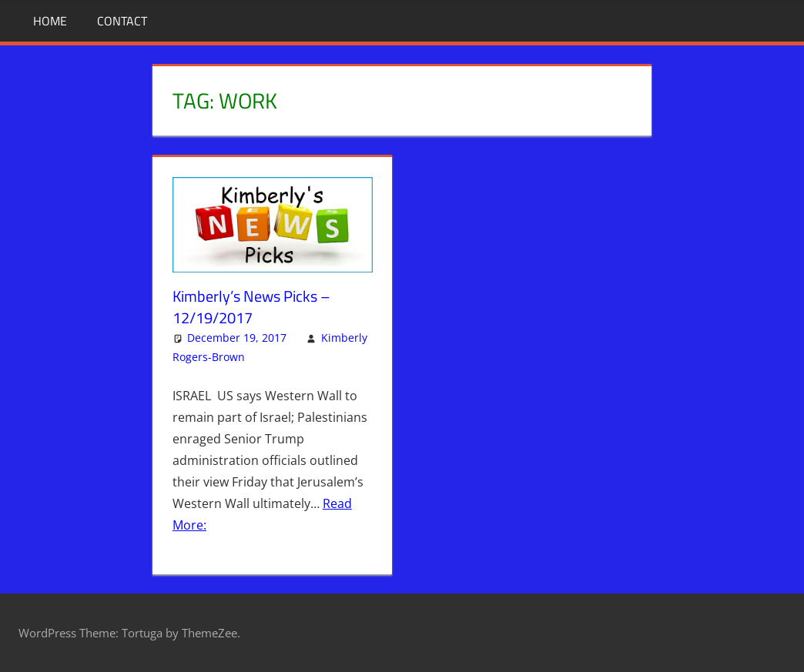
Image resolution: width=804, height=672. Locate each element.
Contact (122, 21)
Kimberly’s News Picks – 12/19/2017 (251, 307)
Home (50, 21)
